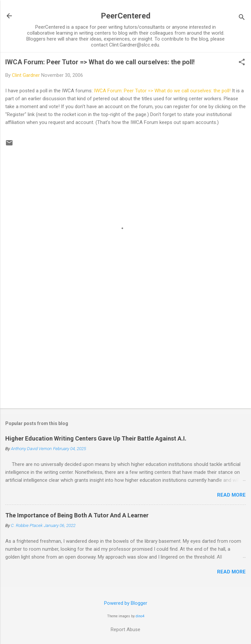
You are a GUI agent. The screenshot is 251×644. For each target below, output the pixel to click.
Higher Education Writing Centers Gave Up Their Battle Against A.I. (96, 438)
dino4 (140, 616)
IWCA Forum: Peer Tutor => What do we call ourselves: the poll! (100, 62)
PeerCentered (126, 16)
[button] (242, 63)
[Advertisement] (125, 352)
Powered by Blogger (126, 603)
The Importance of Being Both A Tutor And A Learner (77, 515)
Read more (231, 495)
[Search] (242, 18)
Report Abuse (125, 629)
